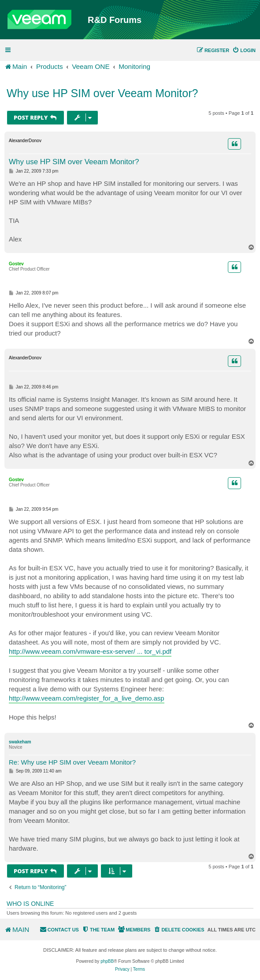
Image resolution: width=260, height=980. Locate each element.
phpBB (107, 961)
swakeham (20, 742)
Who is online (30, 904)
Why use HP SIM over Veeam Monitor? (102, 93)
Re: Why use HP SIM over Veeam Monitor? (72, 762)
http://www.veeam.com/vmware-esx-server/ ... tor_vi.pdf (90, 651)
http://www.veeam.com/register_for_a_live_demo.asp (87, 698)
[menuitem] (244, 50)
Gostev (16, 264)
